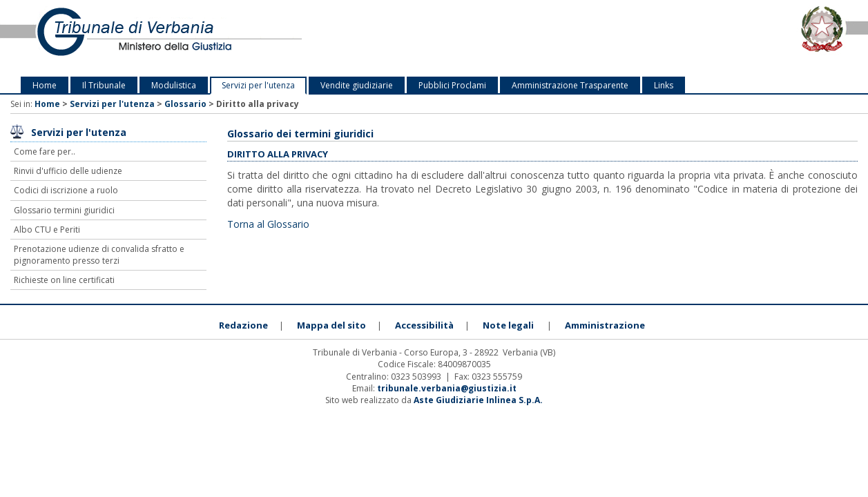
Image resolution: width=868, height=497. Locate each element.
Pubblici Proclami (452, 85)
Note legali (508, 325)
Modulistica (174, 85)
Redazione (243, 325)
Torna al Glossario (268, 224)
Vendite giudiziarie (357, 85)
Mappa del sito (331, 325)
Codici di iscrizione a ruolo (66, 190)
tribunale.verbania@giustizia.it (447, 388)
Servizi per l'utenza (258, 85)
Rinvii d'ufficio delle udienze (68, 171)
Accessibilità (424, 325)
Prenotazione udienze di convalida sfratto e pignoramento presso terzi (99, 255)
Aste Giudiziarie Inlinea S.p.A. (478, 400)
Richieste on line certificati (64, 280)
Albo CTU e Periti (47, 230)
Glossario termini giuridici (64, 210)
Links (664, 85)
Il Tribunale (104, 85)
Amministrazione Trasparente (570, 85)
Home (45, 85)
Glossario (185, 104)
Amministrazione (605, 325)
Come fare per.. (45, 152)
